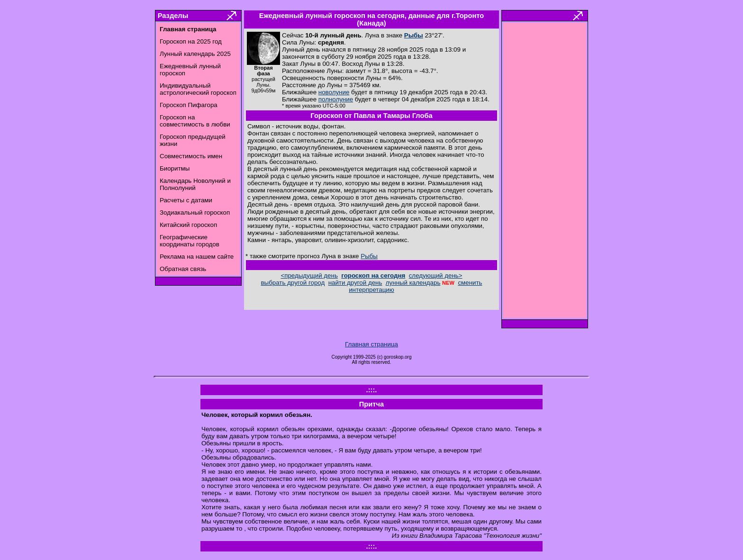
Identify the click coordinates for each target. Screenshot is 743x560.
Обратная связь (183, 269)
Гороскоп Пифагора (189, 105)
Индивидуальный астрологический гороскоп (198, 89)
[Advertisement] (545, 173)
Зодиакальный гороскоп (195, 212)
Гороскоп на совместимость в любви (195, 121)
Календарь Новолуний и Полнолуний (195, 184)
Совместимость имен (191, 156)
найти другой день (355, 283)
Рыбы (414, 35)
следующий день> (436, 275)
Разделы (173, 16)
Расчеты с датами (186, 200)
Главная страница (371, 344)
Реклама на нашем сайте (197, 257)
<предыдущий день (309, 275)
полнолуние (336, 99)
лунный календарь (413, 283)
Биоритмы (175, 168)
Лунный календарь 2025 (195, 54)
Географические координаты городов (190, 241)
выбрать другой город (293, 283)
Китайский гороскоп (188, 225)
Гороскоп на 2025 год (191, 41)
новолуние (334, 92)
